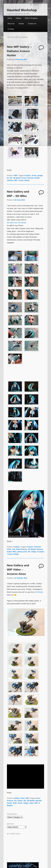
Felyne (20, 801)
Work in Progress (31, 18)
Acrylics (28, 176)
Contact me (32, 24)
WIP (16, 176)
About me (11, 24)
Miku (14, 552)
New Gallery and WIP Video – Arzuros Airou (18, 570)
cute (14, 549)
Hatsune (40, 549)
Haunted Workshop (22, 10)
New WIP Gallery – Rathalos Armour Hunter (19, 51)
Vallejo (34, 552)
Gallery (18, 18)
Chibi (9, 549)
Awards (21, 24)
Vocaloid (40, 552)
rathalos (10, 180)
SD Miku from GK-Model (17, 223)
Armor (34, 176)
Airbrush (37, 547)
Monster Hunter (34, 178)
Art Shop (11, 29)
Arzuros (10, 801)
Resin (20, 803)
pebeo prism (22, 552)
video (31, 803)
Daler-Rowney (22, 549)
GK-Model (17, 178)
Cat (15, 801)
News (23, 798)
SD (29, 552)
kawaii (9, 552)
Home (10, 18)
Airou (38, 798)
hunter (24, 178)
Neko (15, 803)
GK (11, 178)
